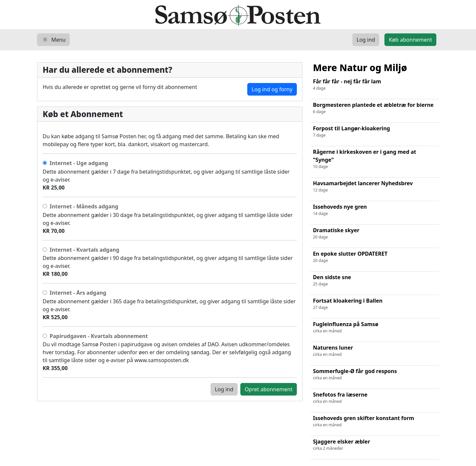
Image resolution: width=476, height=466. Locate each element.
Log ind (224, 389)
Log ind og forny (272, 89)
